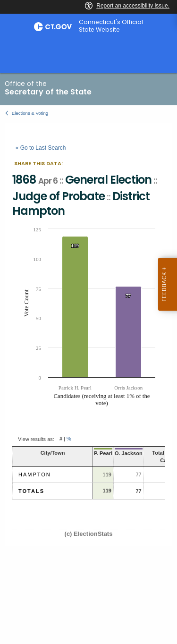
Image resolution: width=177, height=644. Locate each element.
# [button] (61, 439)
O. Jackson (129, 453)
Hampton (35, 475)
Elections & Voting (30, 113)
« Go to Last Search (41, 148)
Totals (31, 491)
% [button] (69, 439)
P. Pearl (103, 453)
